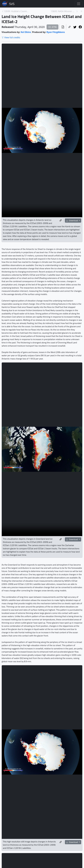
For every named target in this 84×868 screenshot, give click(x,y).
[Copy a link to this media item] (61, 221)
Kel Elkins (26, 32)
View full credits (11, 37)
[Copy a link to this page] (69, 27)
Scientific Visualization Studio (12, 4)
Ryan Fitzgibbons (56, 32)
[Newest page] (81, 11)
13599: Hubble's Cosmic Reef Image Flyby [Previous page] (16, 11)
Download (72, 221)
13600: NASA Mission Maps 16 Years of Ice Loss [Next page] (63, 11)
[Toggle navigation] (79, 4)
